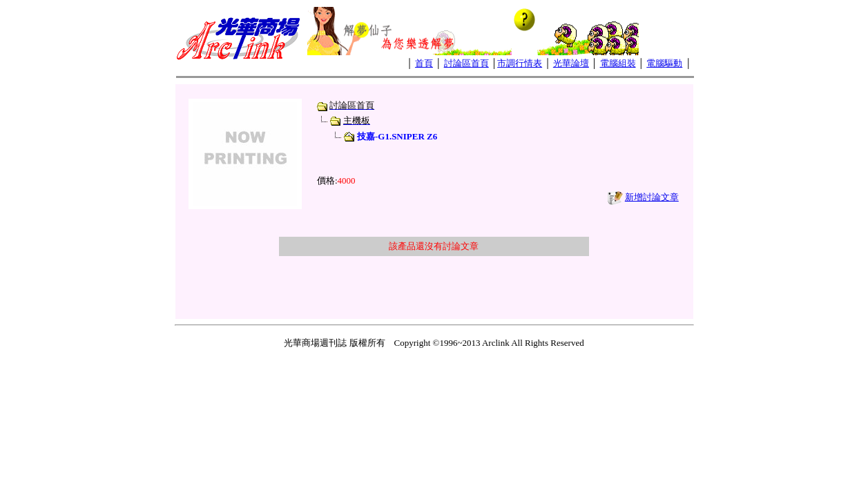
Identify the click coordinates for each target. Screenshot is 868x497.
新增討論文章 (652, 197)
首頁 (424, 63)
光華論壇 (571, 63)
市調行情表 (520, 63)
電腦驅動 (664, 63)
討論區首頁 (466, 63)
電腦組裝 (618, 63)
